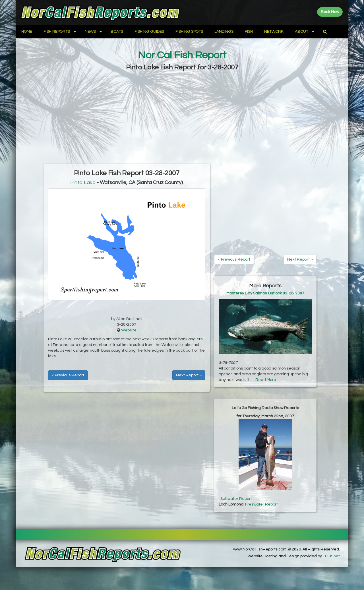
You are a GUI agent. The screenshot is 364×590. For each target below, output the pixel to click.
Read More (266, 380)
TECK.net (331, 556)
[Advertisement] (182, 118)
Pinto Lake (83, 182)
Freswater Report (261, 504)
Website (129, 330)
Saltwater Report (236, 499)
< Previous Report (68, 375)
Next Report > (189, 375)
